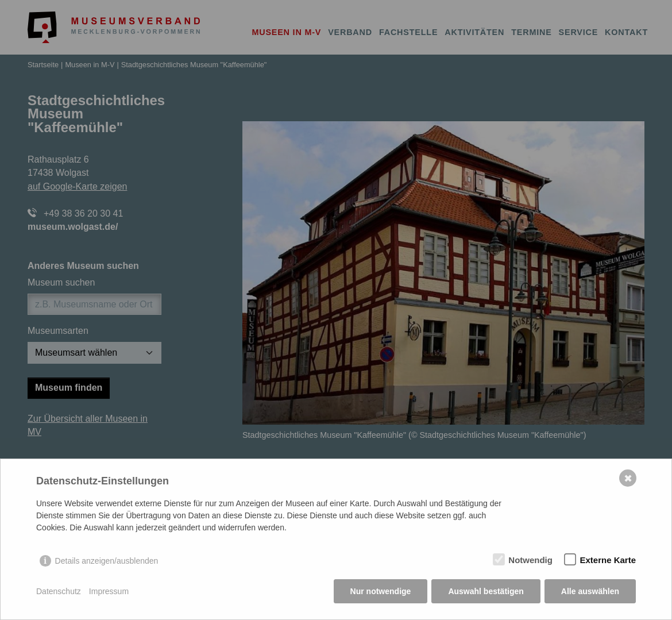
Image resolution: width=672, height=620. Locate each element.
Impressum (109, 591)
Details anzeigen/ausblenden (107, 561)
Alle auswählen (590, 591)
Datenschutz (59, 591)
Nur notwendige (381, 591)
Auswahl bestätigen (486, 591)
